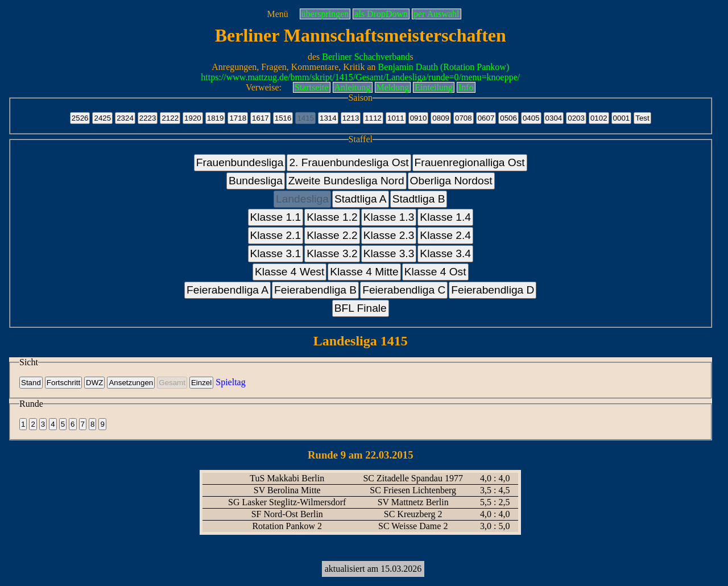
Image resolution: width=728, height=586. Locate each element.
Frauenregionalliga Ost (470, 162)
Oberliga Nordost (451, 181)
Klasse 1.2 (332, 217)
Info (466, 87)
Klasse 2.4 (445, 235)
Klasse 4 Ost (435, 272)
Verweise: (264, 87)
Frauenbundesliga (240, 162)
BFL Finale (361, 308)
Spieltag (230, 382)
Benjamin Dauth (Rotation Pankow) (444, 67)
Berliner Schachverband (366, 57)
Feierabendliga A (227, 290)
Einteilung (434, 87)
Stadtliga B (419, 199)
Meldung (393, 87)
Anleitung (353, 87)
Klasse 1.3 (389, 217)
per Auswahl (436, 14)
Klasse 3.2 (332, 253)
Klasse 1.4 (445, 217)
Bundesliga (256, 181)
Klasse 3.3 (389, 253)
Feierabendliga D (493, 290)
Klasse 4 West (289, 272)
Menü (277, 14)
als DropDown (381, 14)
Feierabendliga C (404, 290)
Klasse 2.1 (276, 235)
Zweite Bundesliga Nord (346, 181)
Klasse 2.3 (389, 235)
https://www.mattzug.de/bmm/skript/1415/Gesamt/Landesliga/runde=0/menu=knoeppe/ (360, 77)
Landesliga (302, 199)
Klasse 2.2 (332, 235)
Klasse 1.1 (276, 217)
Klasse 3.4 (445, 253)
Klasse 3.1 (276, 253)
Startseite (312, 87)
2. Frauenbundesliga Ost (349, 162)
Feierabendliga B (315, 290)
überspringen (325, 14)
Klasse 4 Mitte (364, 272)
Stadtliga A (361, 199)
